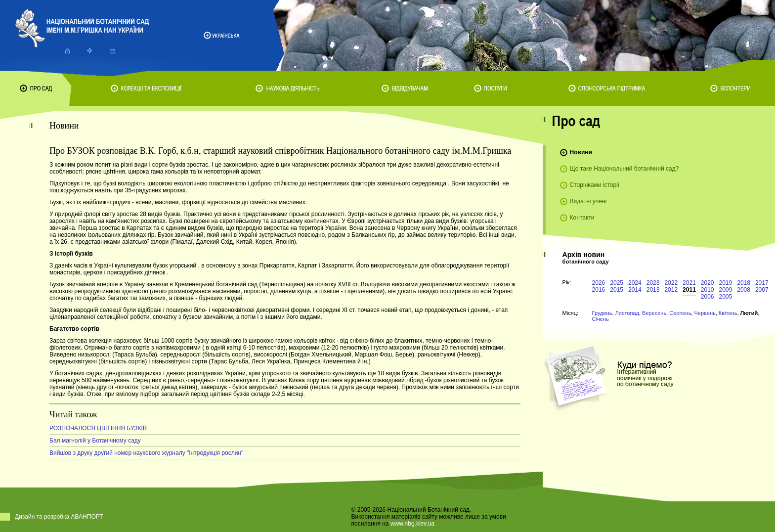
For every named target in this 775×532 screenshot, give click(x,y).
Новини (581, 152)
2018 (744, 283)
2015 (617, 290)
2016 (599, 290)
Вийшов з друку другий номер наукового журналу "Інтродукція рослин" (146, 453)
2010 (708, 290)
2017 (762, 283)
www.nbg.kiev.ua (412, 524)
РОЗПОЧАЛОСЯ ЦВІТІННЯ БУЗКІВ (98, 428)
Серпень (680, 313)
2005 (726, 297)
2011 (689, 290)
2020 (708, 283)
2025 (617, 283)
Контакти (582, 218)
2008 (744, 290)
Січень (601, 319)
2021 (689, 283)
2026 (599, 283)
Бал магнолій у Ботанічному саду (95, 441)
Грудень (602, 313)
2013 (653, 290)
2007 (762, 290)
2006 (708, 297)
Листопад (627, 313)
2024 (635, 283)
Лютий (749, 313)
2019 (726, 283)
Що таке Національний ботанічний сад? (624, 169)
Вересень (654, 313)
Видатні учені (588, 201)
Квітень (728, 313)
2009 (726, 290)
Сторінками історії (595, 185)
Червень (705, 313)
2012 (671, 290)
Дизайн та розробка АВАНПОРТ (59, 517)
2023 (653, 283)
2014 (635, 290)
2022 (671, 283)
